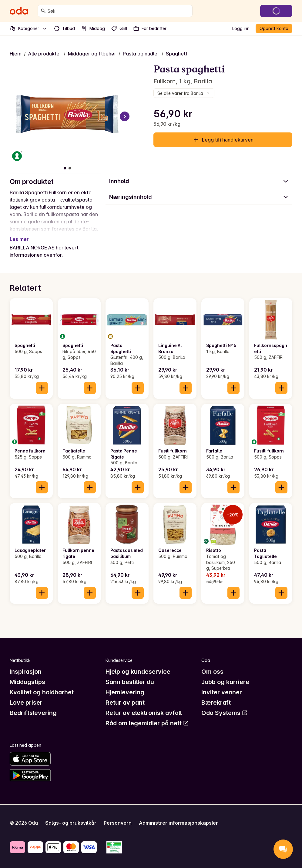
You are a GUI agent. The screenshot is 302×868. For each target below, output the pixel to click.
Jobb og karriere (225, 682)
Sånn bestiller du (130, 682)
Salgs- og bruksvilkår (71, 823)
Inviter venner (222, 692)
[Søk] (43, 11)
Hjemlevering (125, 692)
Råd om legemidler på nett (147, 723)
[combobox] (119, 11)
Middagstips (27, 682)
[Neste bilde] (125, 116)
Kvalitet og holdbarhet (42, 692)
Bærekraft (216, 703)
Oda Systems (225, 713)
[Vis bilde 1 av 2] (65, 168)
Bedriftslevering (33, 713)
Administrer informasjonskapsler (178, 823)
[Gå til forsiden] (19, 11)
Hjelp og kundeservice (138, 672)
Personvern (118, 823)
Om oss (212, 672)
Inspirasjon (26, 672)
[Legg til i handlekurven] (42, 388)
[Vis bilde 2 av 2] (70, 168)
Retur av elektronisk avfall (144, 713)
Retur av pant (125, 703)
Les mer (19, 239)
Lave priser (26, 703)
